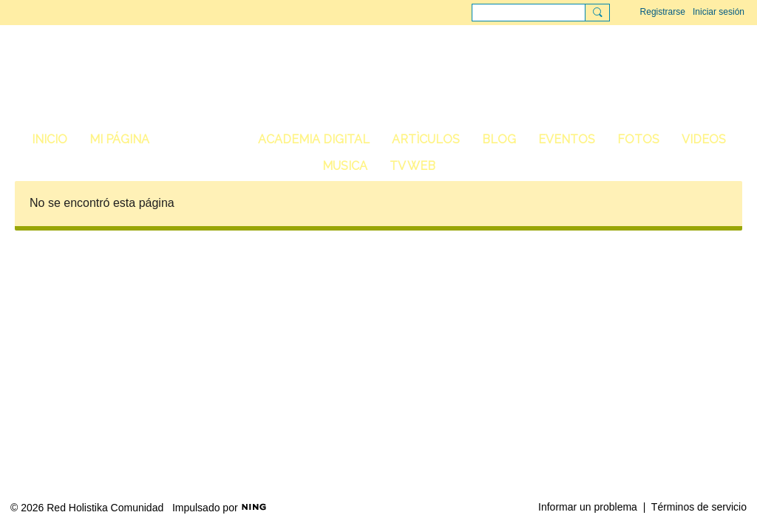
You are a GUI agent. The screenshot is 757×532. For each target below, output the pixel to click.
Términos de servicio (699, 507)
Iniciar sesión (719, 12)
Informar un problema (588, 507)
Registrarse (663, 12)
